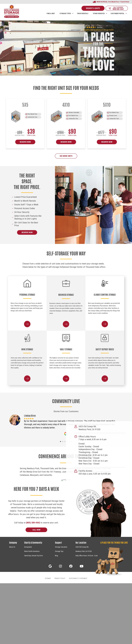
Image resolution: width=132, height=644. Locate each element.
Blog (56, 616)
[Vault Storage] (66, 338)
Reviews (100, 27)
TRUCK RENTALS (83, 14)
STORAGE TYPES (65, 14)
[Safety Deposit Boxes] (105, 338)
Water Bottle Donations (32, 612)
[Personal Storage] (27, 283)
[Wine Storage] (27, 338)
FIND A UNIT (51, 14)
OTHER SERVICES (99, 14)
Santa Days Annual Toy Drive (34, 616)
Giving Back (28, 608)
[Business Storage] (66, 284)
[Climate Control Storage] (105, 283)
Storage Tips (59, 612)
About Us (12, 608)
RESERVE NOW (25, 142)
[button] (73, 12)
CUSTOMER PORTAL (117, 14)
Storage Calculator (61, 608)
